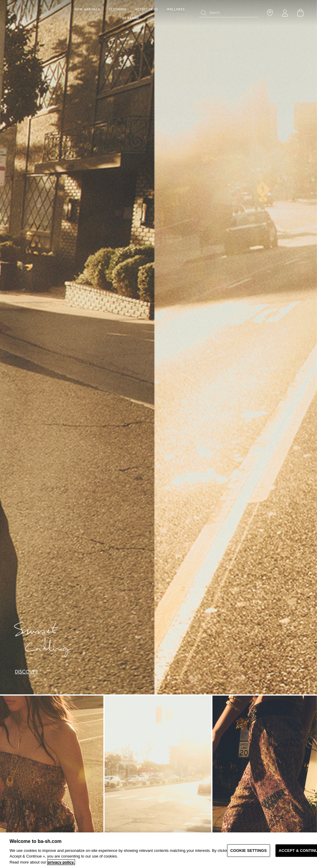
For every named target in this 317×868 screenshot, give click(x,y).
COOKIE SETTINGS (249, 851)
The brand (130, 18)
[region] (158, 850)
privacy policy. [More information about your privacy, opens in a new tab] (61, 862)
